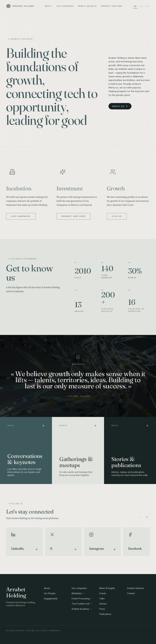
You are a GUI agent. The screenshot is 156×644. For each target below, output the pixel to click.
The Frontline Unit (82, 604)
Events (103, 593)
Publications (105, 614)
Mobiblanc (78, 593)
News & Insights (87, 6)
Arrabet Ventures (112, 6)
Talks (102, 599)
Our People (50, 593)
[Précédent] (140, 517)
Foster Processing (82, 599)
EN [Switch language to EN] (135, 7)
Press (102, 609)
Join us (117, 216)
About (48, 6)
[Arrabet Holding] (20, 6)
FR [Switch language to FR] (141, 6)
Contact (131, 593)
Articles (103, 604)
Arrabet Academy (82, 609)
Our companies (65, 6)
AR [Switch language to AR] (148, 6)
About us (120, 106)
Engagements (51, 599)
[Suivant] (147, 517)
